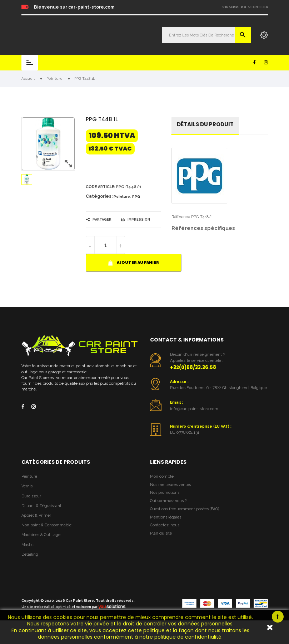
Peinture (122, 196)
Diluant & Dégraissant (41, 506)
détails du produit (205, 124)
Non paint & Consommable (46, 525)
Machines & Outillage (41, 535)
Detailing (30, 554)
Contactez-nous (165, 525)
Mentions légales (166, 517)
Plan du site (161, 533)
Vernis (27, 486)
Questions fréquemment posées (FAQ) (185, 509)
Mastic (28, 545)
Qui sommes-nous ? (168, 501)
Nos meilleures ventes (170, 485)
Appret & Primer (36, 515)
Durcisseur (31, 496)
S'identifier (258, 7)
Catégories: (99, 196)
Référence (181, 217)
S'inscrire (231, 7)
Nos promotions (165, 493)
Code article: (100, 187)
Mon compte (162, 476)
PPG (136, 196)
